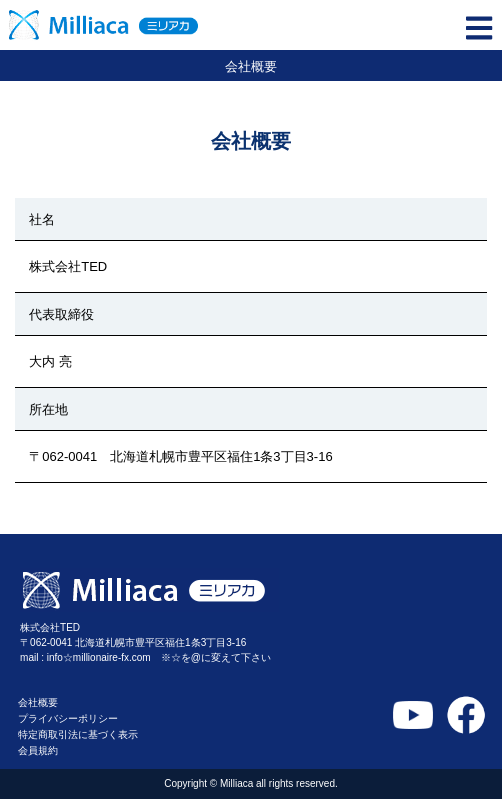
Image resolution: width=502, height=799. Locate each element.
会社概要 (38, 702)
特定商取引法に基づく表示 (78, 734)
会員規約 (38, 750)
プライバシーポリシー (68, 718)
